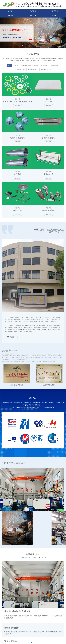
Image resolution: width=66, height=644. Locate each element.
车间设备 (33, 15)
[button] (31, 642)
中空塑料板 (48, 102)
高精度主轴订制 (48, 210)
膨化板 (36, 66)
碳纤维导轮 (44, 66)
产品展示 (33, 11)
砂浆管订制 (18, 210)
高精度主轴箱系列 (33, 69)
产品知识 (34, 557)
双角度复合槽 (54, 66)
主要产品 (16, 66)
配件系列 (44, 69)
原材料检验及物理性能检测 (17, 611)
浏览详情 (18, 106)
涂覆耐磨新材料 (12, 628)
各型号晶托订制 (48, 138)
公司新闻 (44, 557)
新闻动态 (11, 15)
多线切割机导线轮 (26, 66)
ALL (9, 66)
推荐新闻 (24, 557)
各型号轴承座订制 (18, 138)
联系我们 (55, 15)
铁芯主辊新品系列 (20, 69)
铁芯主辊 (18, 174)
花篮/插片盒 (48, 174)
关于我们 (11, 11)
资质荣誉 (55, 11)
